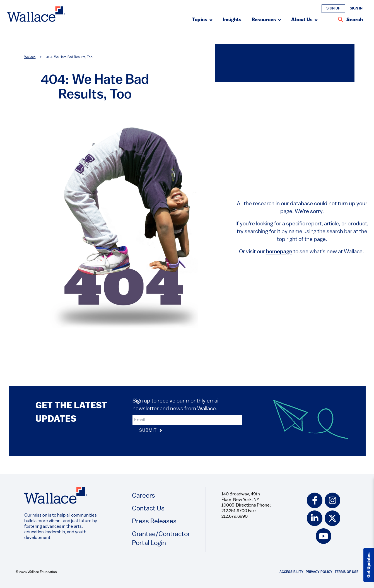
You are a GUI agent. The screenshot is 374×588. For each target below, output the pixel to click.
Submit (151, 431)
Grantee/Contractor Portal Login (161, 539)
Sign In (356, 9)
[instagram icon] (332, 500)
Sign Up (333, 9)
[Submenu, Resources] (266, 20)
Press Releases (154, 522)
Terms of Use (347, 572)
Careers (143, 496)
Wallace (30, 57)
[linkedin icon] (315, 518)
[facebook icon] (315, 500)
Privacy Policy (319, 572)
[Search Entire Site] (350, 20)
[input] (187, 420)
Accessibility (291, 572)
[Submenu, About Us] (304, 20)
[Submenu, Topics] (202, 20)
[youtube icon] (324, 536)
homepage (279, 252)
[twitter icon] (332, 518)
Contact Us (148, 509)
